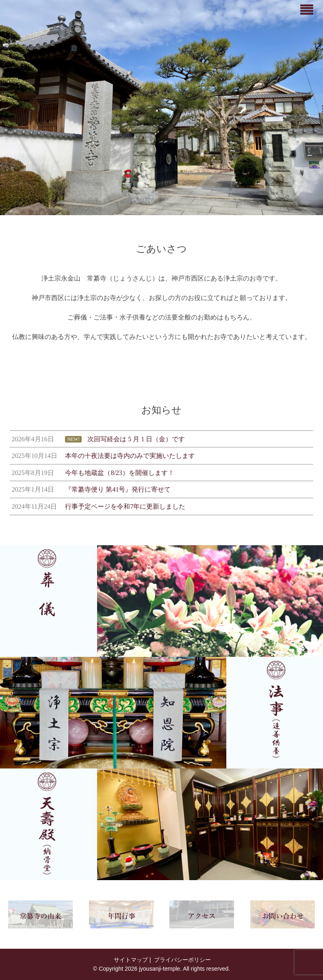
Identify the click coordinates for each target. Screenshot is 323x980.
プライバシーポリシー (182, 960)
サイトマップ (130, 960)
